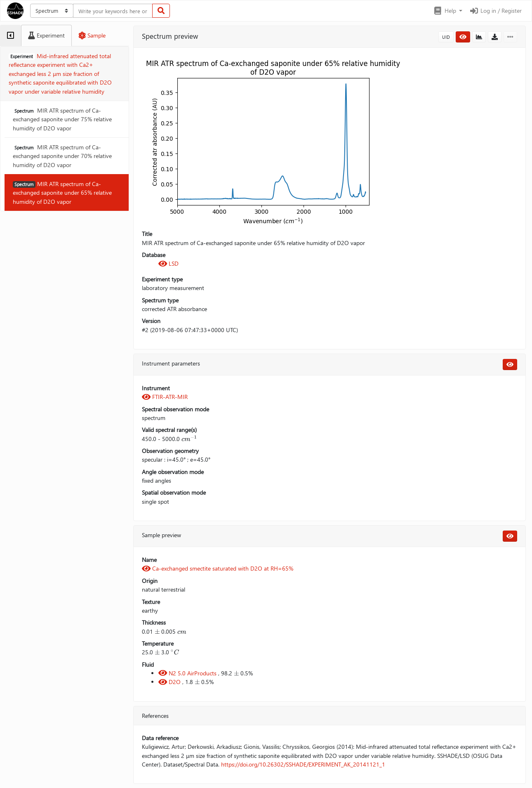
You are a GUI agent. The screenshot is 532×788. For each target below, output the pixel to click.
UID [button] (446, 37)
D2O (170, 682)
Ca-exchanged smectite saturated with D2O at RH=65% (218, 568)
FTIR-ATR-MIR (165, 397)
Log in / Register (495, 11)
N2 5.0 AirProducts (188, 673)
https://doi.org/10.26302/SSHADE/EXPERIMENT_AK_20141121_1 (303, 764)
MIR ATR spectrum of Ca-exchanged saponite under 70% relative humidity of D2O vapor (62, 156)
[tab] (11, 35)
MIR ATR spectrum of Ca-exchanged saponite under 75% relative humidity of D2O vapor (62, 119)
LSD (168, 263)
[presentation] (189, 439)
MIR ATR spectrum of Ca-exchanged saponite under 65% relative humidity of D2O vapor (62, 193)
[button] (448, 11)
